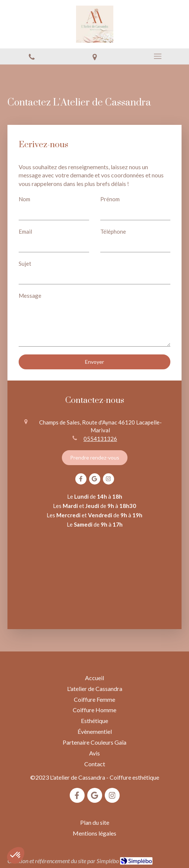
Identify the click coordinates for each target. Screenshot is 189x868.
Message (30, 296)
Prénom (110, 199)
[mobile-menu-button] (157, 56)
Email (25, 231)
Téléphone (113, 231)
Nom (24, 199)
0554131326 (100, 439)
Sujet (25, 263)
